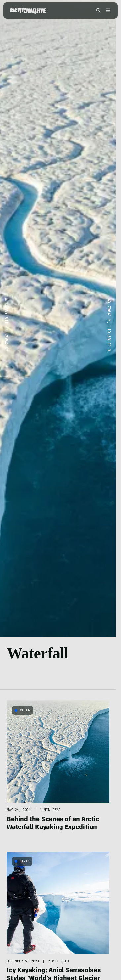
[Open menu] (107, 11)
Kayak (25, 861)
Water (25, 710)
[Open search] (98, 11)
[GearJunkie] (28, 11)
